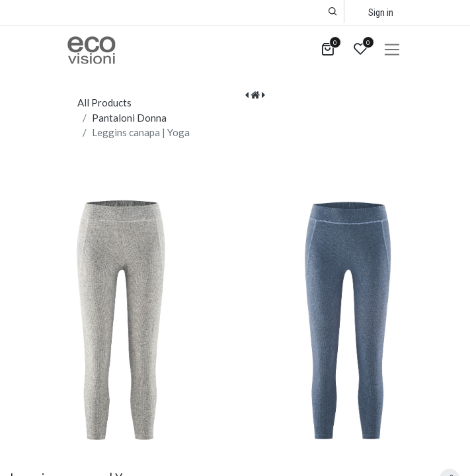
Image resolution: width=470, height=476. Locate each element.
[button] (333, 12)
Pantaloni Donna (129, 118)
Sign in (381, 13)
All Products (104, 102)
